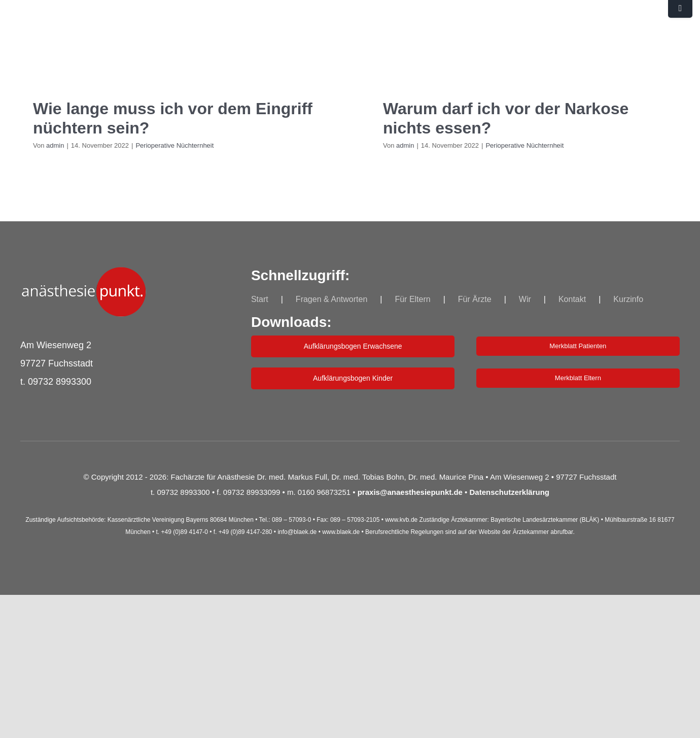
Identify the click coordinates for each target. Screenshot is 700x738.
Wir (525, 299)
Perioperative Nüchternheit (174, 145)
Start (260, 299)
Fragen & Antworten (331, 299)
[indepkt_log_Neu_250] (84, 272)
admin (55, 145)
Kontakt (572, 299)
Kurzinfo (628, 299)
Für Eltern (412, 299)
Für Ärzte (475, 299)
